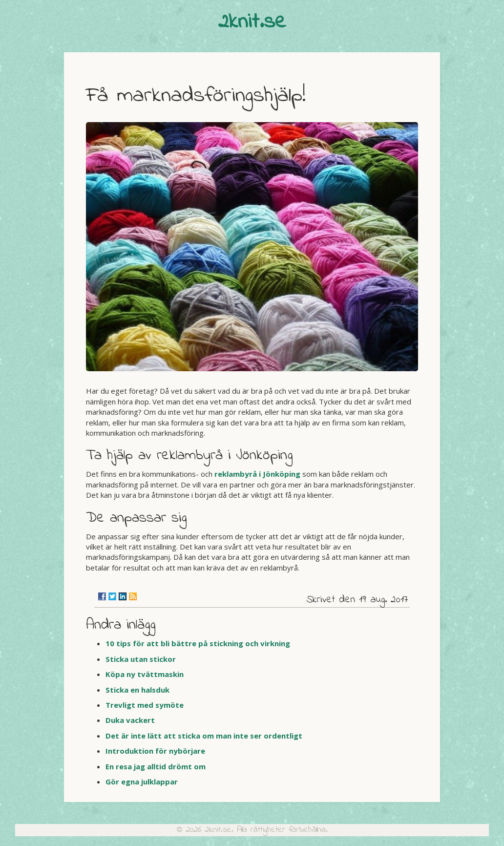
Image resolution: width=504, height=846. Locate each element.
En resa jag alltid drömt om (156, 766)
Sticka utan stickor (141, 659)
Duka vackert (130, 720)
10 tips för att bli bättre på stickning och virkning (198, 643)
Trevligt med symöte (145, 705)
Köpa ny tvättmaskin (145, 674)
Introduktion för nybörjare (155, 751)
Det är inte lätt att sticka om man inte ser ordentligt (204, 736)
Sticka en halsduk (137, 690)
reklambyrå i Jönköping (257, 474)
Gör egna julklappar (142, 782)
